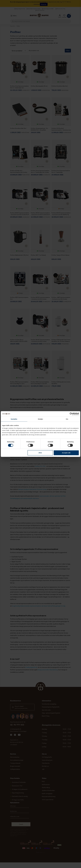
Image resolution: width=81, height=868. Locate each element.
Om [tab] (67, 419)
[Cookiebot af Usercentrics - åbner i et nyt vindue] (71, 414)
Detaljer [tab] (41, 419)
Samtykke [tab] (14, 419)
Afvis (40, 453)
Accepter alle (66, 453)
